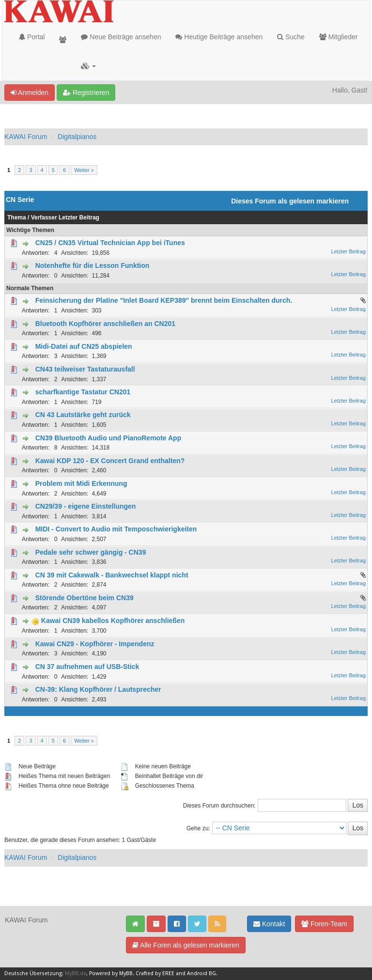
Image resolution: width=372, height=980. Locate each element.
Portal (32, 37)
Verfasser (44, 218)
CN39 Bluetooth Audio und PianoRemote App (108, 438)
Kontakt (269, 924)
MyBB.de (76, 973)
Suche (291, 37)
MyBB (126, 973)
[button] (88, 66)
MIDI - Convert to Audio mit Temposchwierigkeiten (116, 529)
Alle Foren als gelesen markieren (186, 945)
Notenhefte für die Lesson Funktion (93, 265)
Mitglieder (339, 37)
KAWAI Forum (26, 137)
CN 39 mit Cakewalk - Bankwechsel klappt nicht (112, 575)
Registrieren (86, 93)
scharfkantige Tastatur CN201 (83, 392)
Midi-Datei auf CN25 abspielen (84, 346)
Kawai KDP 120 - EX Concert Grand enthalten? (110, 461)
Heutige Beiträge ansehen (219, 37)
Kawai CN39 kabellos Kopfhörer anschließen (113, 621)
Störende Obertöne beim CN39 (85, 598)
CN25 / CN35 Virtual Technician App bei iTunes (110, 243)
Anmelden (30, 93)
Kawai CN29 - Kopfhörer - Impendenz (95, 644)
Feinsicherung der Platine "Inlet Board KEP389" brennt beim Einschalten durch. (164, 300)
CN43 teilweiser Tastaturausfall (85, 369)
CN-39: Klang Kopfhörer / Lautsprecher (98, 689)
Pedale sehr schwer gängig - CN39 (91, 552)
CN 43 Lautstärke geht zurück (83, 415)
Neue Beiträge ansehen (121, 37)
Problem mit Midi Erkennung (81, 483)
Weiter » (84, 170)
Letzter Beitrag (79, 218)
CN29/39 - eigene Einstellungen (86, 506)
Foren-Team (324, 924)
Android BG (201, 973)
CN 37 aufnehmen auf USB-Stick (87, 667)
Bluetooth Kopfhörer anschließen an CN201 (105, 324)
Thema (17, 218)
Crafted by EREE (155, 973)
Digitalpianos (77, 137)
